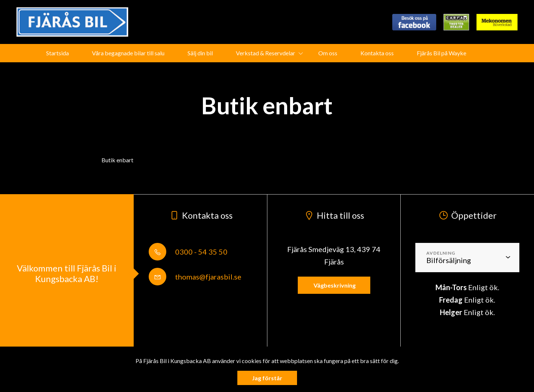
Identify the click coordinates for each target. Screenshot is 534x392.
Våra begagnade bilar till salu (128, 53)
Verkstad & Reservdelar (266, 53)
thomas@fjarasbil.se (195, 277)
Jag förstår (267, 378)
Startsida (58, 53)
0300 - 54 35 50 (188, 252)
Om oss (328, 53)
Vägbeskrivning (334, 285)
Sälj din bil (200, 53)
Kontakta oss (377, 53)
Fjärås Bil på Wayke (442, 53)
